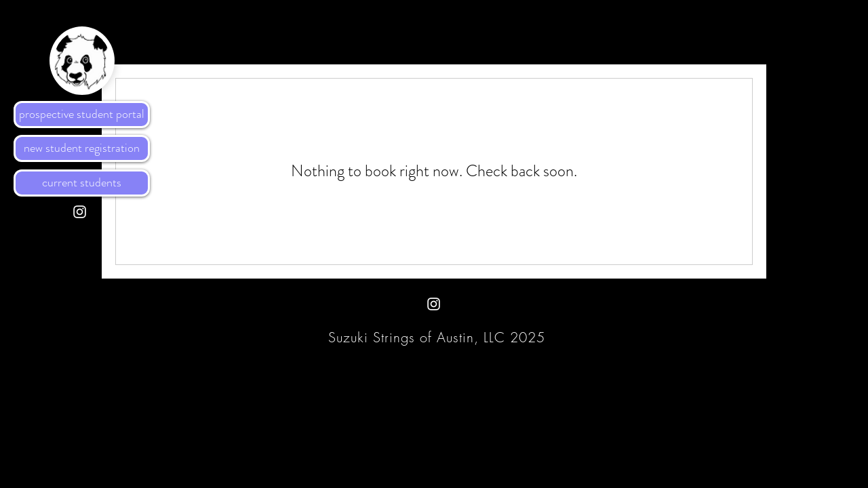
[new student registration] (82, 148)
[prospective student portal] (82, 115)
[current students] (82, 183)
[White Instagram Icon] (80, 212)
